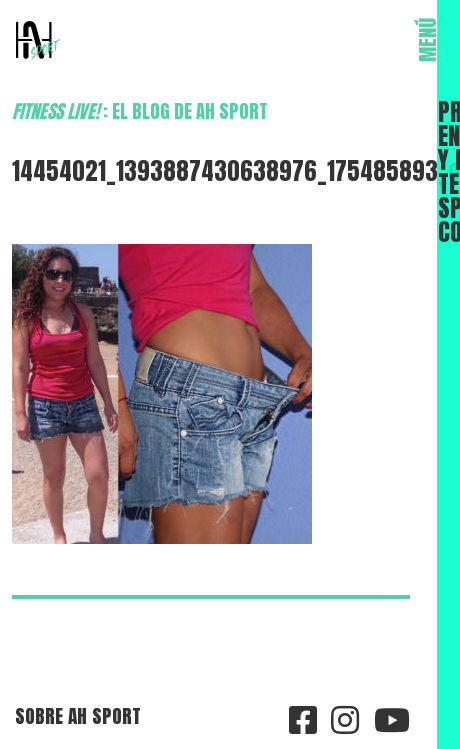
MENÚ (428, 40)
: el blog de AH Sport (140, 111)
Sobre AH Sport (78, 715)
